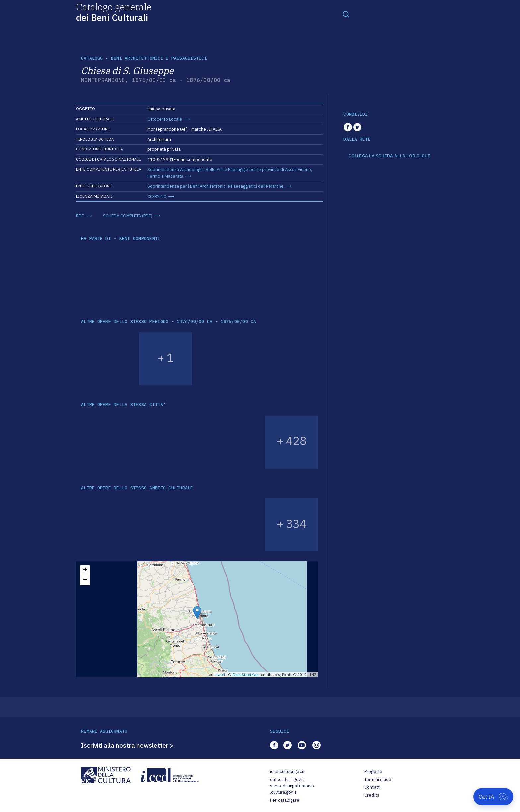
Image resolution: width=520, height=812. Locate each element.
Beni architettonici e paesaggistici (159, 58)
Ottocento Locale (165, 119)
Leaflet (220, 675)
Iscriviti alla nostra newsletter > (127, 745)
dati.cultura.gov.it (287, 779)
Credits (372, 795)
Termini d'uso (378, 779)
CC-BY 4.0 (157, 196)
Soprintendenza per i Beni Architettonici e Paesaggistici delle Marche (215, 186)
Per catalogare (285, 800)
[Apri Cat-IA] (493, 797)
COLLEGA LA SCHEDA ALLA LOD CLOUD (390, 156)
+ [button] (85, 570)
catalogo (92, 58)
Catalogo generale (114, 12)
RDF (80, 216)
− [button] (85, 580)
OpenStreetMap (246, 675)
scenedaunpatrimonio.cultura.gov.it (292, 789)
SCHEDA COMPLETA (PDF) (128, 216)
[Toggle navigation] (346, 14)
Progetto (373, 771)
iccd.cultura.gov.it (287, 771)
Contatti (373, 787)
